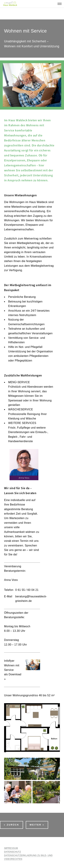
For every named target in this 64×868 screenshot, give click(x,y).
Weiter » (37, 825)
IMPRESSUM (11, 848)
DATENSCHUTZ (13, 852)
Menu (59, 4)
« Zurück (11, 825)
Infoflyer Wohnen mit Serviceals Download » (13, 670)
